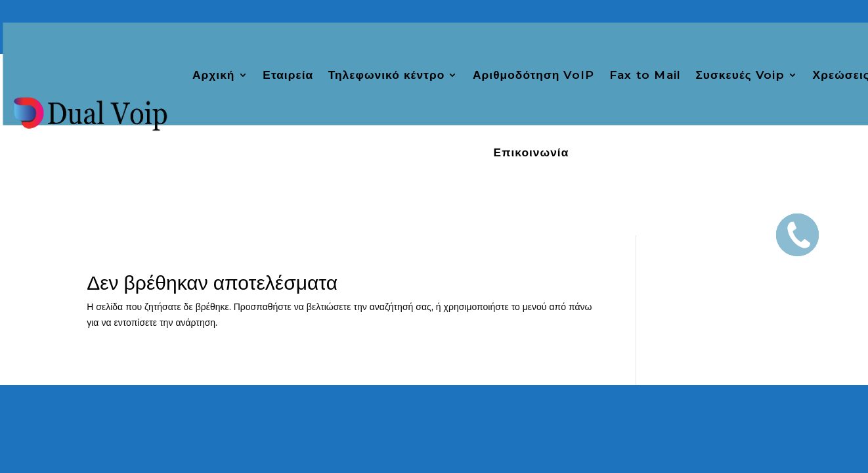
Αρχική (213, 75)
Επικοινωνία (532, 153)
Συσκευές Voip (740, 75)
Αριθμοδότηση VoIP (533, 75)
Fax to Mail (645, 75)
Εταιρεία (288, 75)
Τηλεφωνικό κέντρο (387, 75)
